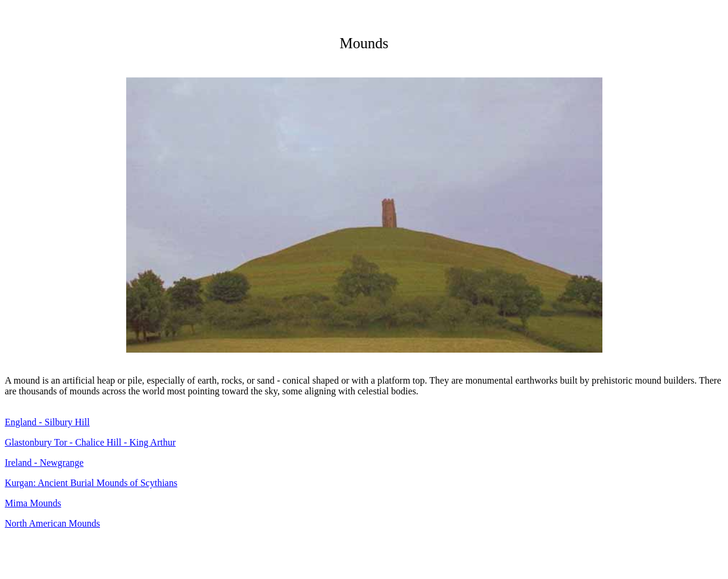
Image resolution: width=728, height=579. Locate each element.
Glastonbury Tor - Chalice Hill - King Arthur (90, 442)
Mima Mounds (33, 503)
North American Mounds (52, 523)
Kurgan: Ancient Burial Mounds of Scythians (91, 483)
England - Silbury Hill (47, 422)
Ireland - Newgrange (44, 463)
